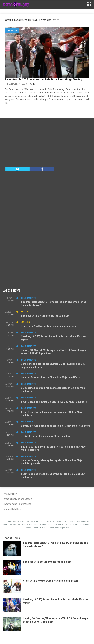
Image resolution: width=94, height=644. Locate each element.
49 (34, 84)
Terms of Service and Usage (17, 499)
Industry (12, 31)
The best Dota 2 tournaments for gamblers (45, 316)
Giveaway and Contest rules (17, 504)
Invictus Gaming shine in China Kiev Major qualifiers (50, 378)
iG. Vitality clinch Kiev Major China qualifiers (46, 436)
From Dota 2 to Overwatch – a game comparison (48, 326)
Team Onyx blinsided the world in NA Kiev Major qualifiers (54, 402)
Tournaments (29, 298)
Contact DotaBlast (12, 509)
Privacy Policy (10, 494)
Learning (26, 322)
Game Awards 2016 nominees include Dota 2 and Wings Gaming (43, 79)
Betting (25, 312)
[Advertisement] (47, 143)
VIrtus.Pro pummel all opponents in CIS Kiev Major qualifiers (55, 426)
